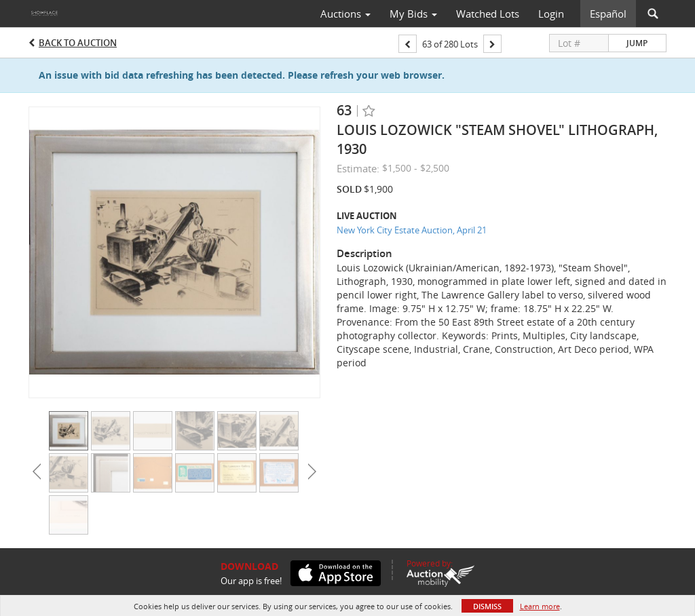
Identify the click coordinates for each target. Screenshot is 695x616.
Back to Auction (78, 43)
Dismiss (487, 606)
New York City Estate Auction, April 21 (412, 230)
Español (608, 14)
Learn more (540, 606)
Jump (637, 43)
